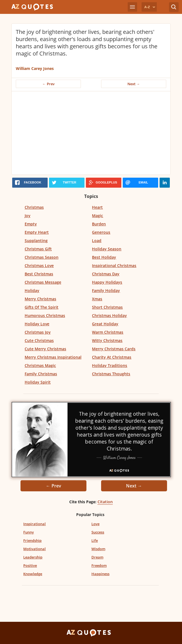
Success (98, 532)
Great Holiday (105, 324)
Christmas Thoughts (111, 374)
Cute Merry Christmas (45, 349)
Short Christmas (107, 307)
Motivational (34, 549)
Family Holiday (106, 290)
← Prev (48, 84)
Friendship (32, 540)
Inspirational (34, 524)
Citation (105, 502)
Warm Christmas (108, 332)
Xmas (97, 299)
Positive (30, 565)
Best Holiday (104, 257)
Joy (28, 216)
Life (95, 540)
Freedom (99, 565)
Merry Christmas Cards (114, 349)
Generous (101, 232)
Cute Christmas (39, 340)
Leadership (33, 557)
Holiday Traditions (110, 365)
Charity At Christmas (112, 357)
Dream (97, 557)
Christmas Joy (38, 332)
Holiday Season (107, 249)
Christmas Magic (40, 365)
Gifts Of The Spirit (42, 307)
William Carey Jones (35, 68)
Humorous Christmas (45, 315)
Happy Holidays (107, 282)
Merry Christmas (40, 299)
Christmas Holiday (109, 315)
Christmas (34, 207)
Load (97, 241)
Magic (98, 216)
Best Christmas (39, 274)
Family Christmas (41, 374)
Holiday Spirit (38, 382)
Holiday (32, 290)
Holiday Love (37, 324)
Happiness (100, 574)
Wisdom (98, 549)
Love (95, 524)
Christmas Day (106, 274)
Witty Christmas (107, 340)
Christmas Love (39, 266)
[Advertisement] (91, 133)
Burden (99, 224)
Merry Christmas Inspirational (53, 357)
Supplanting (36, 241)
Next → (134, 84)
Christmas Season (42, 257)
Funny (29, 532)
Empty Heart (37, 232)
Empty (31, 224)
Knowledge (33, 574)
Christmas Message (43, 282)
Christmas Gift (38, 249)
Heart (97, 207)
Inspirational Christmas (114, 266)
